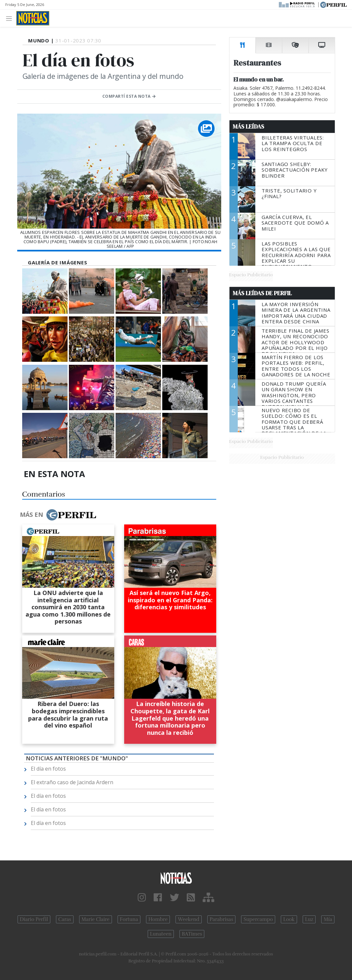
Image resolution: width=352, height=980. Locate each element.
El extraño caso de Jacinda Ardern (72, 782)
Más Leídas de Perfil (262, 293)
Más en (58, 515)
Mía (328, 919)
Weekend (189, 919)
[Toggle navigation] (11, 18)
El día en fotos (48, 769)
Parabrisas (221, 919)
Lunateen (161, 934)
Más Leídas (249, 127)
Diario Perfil (34, 919)
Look (289, 919)
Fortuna (129, 919)
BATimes (192, 934)
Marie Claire (96, 919)
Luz (309, 919)
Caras (65, 919)
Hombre (158, 919)
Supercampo (258, 919)
